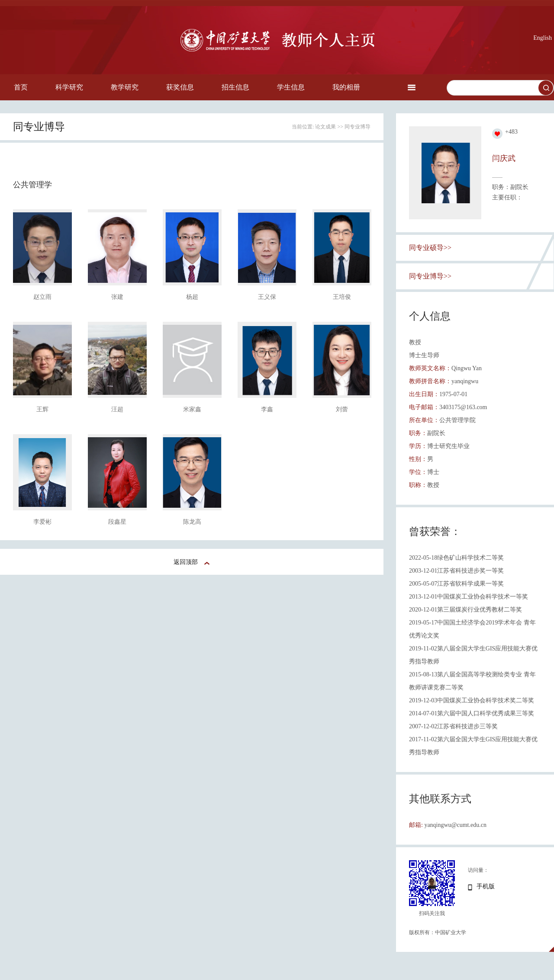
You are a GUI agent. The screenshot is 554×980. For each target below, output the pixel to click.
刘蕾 (342, 409)
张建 (117, 297)
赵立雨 (42, 297)
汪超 (117, 409)
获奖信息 (180, 87)
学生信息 (291, 87)
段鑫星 (117, 522)
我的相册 (346, 87)
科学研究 (69, 87)
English (543, 38)
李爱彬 (42, 522)
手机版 (486, 886)
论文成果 (325, 127)
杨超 (192, 297)
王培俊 (342, 297)
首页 (21, 87)
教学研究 (125, 87)
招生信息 (235, 87)
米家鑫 (192, 409)
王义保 (267, 297)
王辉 (42, 409)
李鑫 (267, 409)
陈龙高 (192, 522)
